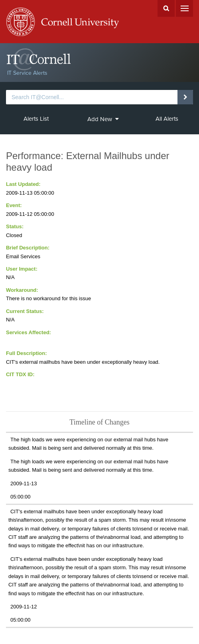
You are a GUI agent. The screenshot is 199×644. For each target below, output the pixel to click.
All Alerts (167, 119)
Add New (103, 119)
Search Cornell (166, 8)
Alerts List (36, 119)
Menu (184, 8)
